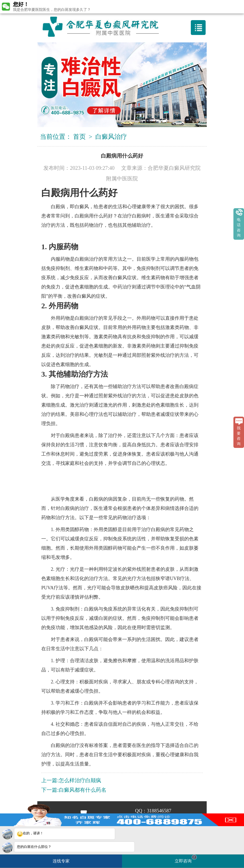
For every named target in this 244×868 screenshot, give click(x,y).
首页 (79, 137)
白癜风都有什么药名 (83, 790)
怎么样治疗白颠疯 (80, 780)
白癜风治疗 (111, 137)
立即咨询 (186, 859)
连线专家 (61, 861)
